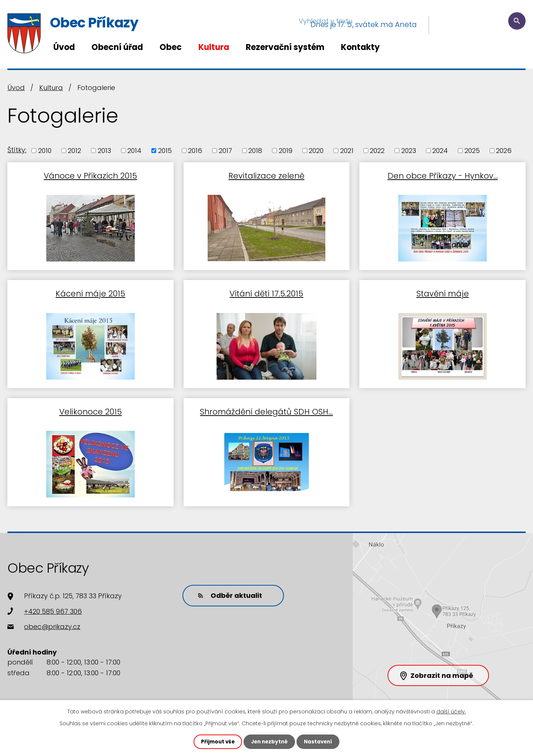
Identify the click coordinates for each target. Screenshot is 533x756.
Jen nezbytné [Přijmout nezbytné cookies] (269, 742)
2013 (104, 151)
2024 (440, 151)
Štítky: (17, 150)
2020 (316, 151)
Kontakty (360, 47)
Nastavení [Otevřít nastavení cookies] (320, 742)
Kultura (214, 47)
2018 (255, 151)
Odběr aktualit (228, 591)
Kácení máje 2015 (90, 291)
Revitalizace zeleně (266, 175)
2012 (74, 151)
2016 (195, 151)
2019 (286, 151)
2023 (409, 151)
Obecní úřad (117, 47)
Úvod (64, 47)
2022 (377, 151)
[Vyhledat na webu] (481, 24)
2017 (225, 151)
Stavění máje (443, 291)
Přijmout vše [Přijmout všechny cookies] (216, 742)
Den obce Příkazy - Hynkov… (443, 175)
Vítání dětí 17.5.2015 (266, 291)
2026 (504, 151)
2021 (347, 151)
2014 (134, 151)
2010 (45, 151)
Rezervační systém (285, 47)
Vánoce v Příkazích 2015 (90, 175)
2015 (165, 151)
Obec (171, 47)
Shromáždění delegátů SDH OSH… (266, 408)
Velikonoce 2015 (90, 408)
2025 (472, 151)
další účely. (451, 711)
